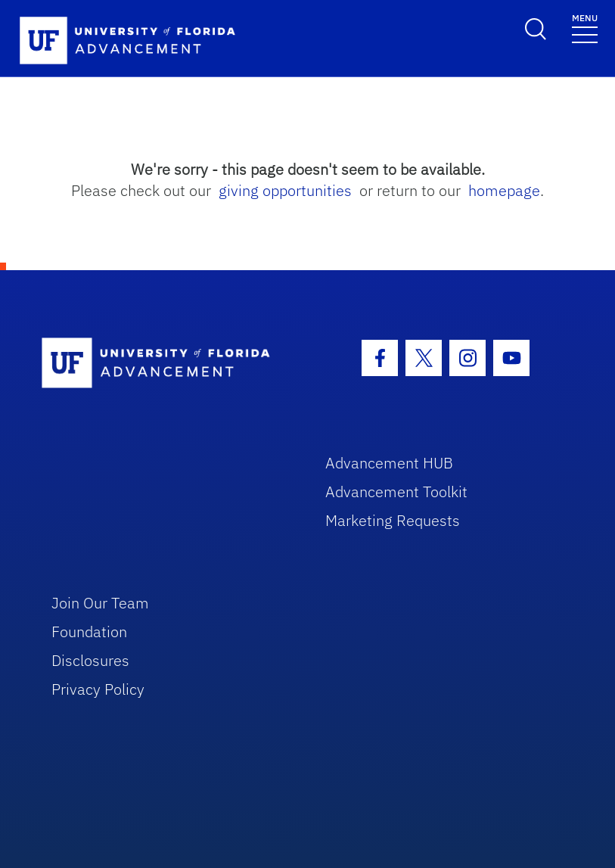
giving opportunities (285, 190)
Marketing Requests (393, 520)
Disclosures (90, 660)
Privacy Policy (98, 689)
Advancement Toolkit (396, 492)
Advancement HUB (389, 463)
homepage (504, 190)
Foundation (89, 632)
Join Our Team (100, 603)
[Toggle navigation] (585, 28)
